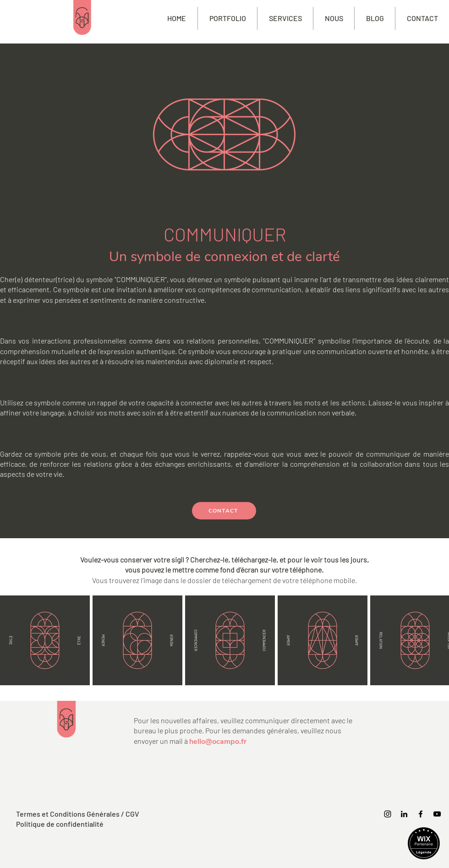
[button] (285, 18)
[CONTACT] (224, 511)
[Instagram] (388, 814)
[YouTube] (437, 814)
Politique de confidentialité (60, 824)
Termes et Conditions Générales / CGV (78, 814)
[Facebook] (421, 814)
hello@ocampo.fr (218, 742)
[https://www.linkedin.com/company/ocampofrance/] (404, 814)
